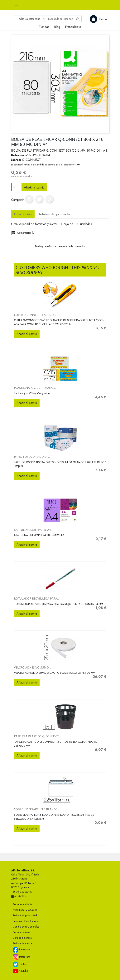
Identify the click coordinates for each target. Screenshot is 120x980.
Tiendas (44, 27)
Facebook (21, 950)
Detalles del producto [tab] (54, 214)
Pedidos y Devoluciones (26, 921)
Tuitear (39, 199)
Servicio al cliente (22, 904)
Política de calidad (23, 943)
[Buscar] (64, 19)
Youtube (20, 971)
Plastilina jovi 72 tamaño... (35, 388)
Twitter (20, 964)
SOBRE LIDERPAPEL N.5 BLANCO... (37, 809)
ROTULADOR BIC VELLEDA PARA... (37, 598)
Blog (57, 27)
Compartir (29, 199)
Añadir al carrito (34, 187)
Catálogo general (22, 938)
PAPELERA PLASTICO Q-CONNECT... (37, 736)
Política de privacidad (25, 915)
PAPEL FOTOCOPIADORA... (32, 457)
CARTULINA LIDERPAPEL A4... (34, 530)
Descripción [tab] (23, 214)
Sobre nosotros (21, 932)
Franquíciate (73, 27)
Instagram (21, 957)
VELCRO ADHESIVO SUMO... (33, 667)
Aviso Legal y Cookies (25, 910)
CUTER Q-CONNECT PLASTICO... (35, 315)
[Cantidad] (16, 187)
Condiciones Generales (26, 927)
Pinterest (49, 199)
